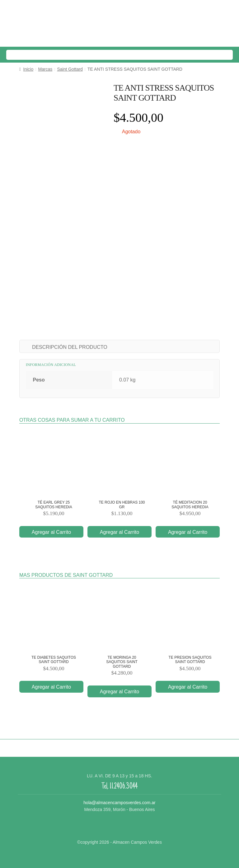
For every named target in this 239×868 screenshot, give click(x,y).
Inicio (28, 69)
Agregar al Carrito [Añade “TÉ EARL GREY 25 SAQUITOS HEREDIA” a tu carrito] (51, 532)
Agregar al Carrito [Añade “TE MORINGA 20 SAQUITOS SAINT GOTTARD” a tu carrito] (119, 692)
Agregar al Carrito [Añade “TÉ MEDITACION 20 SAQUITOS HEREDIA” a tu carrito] (188, 532)
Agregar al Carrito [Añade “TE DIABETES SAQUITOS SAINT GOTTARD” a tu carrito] (51, 687)
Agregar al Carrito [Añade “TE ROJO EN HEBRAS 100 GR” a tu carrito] (119, 532)
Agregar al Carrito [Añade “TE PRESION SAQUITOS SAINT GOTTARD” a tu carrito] (188, 687)
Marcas (45, 69)
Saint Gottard (70, 69)
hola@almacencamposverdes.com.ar (119, 803)
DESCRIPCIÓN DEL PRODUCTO (70, 347)
